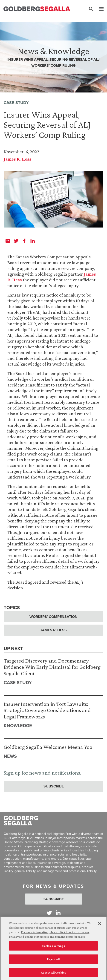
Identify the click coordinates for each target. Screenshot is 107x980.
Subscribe (54, 786)
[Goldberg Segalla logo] (37, 9)
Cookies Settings (53, 947)
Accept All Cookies (53, 974)
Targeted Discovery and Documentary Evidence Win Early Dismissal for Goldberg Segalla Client (52, 667)
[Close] (100, 925)
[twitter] (16, 241)
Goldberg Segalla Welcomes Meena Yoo (48, 747)
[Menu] (99, 9)
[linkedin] (33, 241)
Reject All (53, 961)
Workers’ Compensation (53, 617)
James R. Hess (17, 159)
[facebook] (24, 241)
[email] (8, 241)
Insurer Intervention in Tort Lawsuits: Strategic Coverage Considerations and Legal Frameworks (47, 710)
